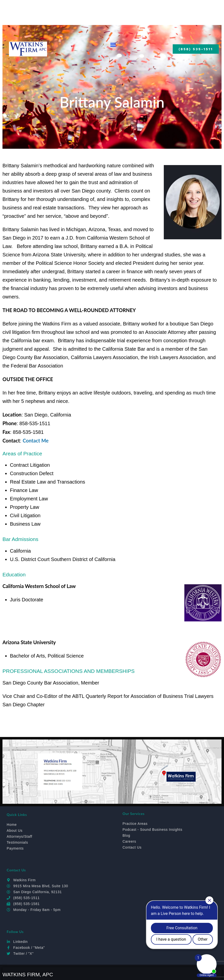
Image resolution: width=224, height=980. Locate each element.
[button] (113, 45)
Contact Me (35, 441)
